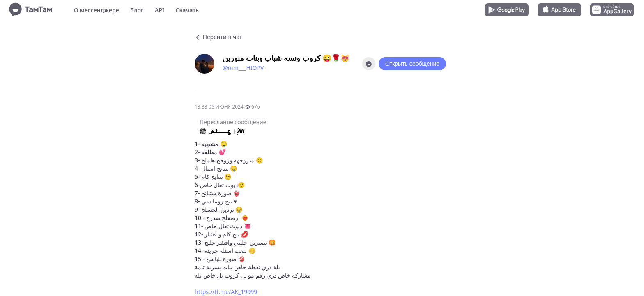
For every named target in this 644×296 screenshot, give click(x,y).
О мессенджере (97, 10)
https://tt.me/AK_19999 (226, 292)
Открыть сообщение (412, 64)
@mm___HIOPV (243, 68)
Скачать (187, 10)
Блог (137, 10)
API (160, 10)
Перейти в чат (218, 37)
